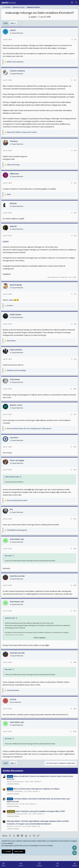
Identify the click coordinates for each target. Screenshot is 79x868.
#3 (75, 151)
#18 (75, 662)
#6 (75, 236)
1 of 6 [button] (5, 23)
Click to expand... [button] (40, 638)
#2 (75, 80)
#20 (75, 731)
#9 (75, 359)
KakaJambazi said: (12, 477)
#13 (75, 470)
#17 (75, 611)
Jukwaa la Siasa (13, 784)
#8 (75, 324)
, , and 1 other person (29, 429)
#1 (75, 40)
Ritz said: (8, 556)
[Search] (76, 3)
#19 (75, 709)
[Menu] (4, 865)
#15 (75, 549)
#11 (75, 414)
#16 (75, 585)
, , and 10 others (22, 132)
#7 (75, 294)
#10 (75, 389)
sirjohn (34, 17)
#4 (75, 183)
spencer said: (10, 618)
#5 (75, 213)
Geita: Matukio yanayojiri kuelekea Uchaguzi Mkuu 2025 (36, 811)
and (15, 62)
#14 (75, 519)
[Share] (72, 40)
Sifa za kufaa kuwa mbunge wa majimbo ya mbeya (33, 789)
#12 (75, 447)
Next (13, 23)
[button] (72, 3)
